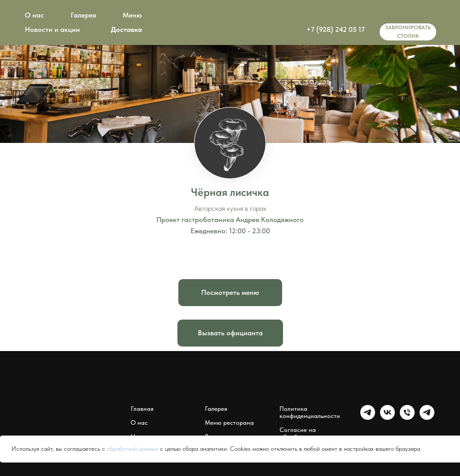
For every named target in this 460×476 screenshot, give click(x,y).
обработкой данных (133, 449)
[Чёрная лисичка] (407, 417)
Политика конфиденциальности (310, 412)
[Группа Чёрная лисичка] (368, 417)
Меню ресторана (229, 423)
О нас (34, 15)
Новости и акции (52, 29)
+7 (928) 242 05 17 (336, 29)
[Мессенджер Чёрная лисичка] (427, 417)
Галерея (83, 15)
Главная (142, 409)
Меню (132, 15)
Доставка (126, 29)
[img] (397, 13)
